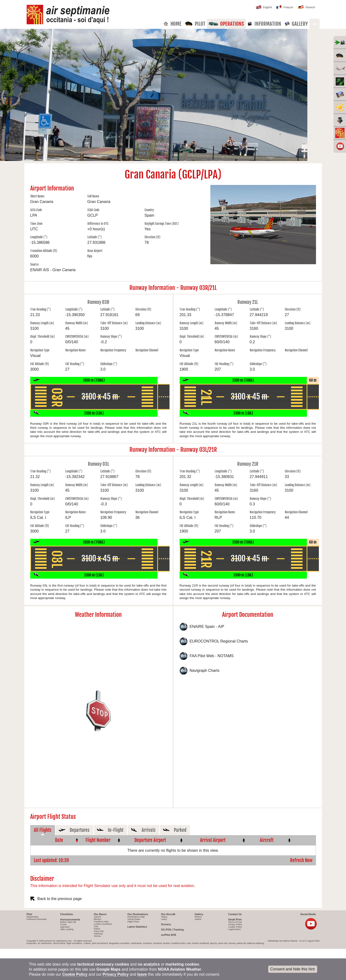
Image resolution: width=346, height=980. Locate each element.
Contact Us (235, 914)
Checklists (67, 914)
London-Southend (103, 924)
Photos (198, 917)
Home (172, 24)
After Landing (67, 929)
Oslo (96, 926)
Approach (65, 927)
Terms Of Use (235, 922)
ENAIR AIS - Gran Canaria (53, 270)
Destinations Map (136, 917)
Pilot (195, 24)
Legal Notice (235, 929)
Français (284, 8)
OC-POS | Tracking (173, 930)
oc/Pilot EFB (169, 935)
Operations (226, 24)
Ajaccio (97, 917)
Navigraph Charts (205, 671)
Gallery (296, 24)
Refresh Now (301, 860)
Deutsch (306, 8)
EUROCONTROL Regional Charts (219, 641)
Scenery (166, 924)
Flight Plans (133, 922)
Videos (198, 919)
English (263, 8)
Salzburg (98, 934)
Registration (33, 917)
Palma (97, 929)
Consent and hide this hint (293, 969)
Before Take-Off (68, 922)
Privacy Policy (235, 925)
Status (164, 917)
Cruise (64, 925)
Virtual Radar (134, 919)
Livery (164, 919)
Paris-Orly (99, 931)
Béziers (98, 919)
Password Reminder (37, 919)
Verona (97, 936)
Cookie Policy (235, 927)
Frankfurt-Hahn (101, 922)
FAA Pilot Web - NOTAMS (212, 656)
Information (264, 24)
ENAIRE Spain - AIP (207, 627)
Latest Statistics (137, 927)
